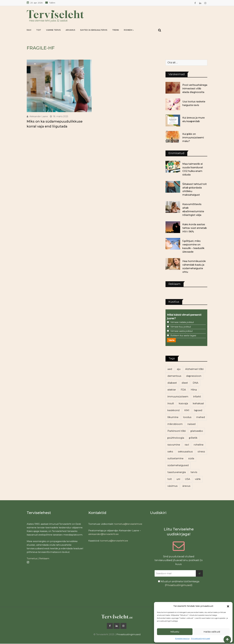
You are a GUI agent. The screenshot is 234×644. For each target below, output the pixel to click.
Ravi (29, 30)
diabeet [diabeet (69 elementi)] (172, 383)
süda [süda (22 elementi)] (191, 458)
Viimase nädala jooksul (182, 322)
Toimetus (32, 558)
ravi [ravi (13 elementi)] (187, 445)
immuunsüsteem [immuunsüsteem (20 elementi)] (178, 397)
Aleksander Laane (39, 116)
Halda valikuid (212, 632)
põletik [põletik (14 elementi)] (193, 438)
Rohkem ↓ (129, 30)
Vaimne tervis (53, 30)
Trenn (116, 30)
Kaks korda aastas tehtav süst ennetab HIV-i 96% (195, 228)
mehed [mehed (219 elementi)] (201, 417)
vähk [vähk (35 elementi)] (198, 479)
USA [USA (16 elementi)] (188, 479)
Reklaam (44, 558)
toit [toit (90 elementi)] (170, 479)
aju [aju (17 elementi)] (179, 369)
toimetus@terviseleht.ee (128, 524)
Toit (39, 30)
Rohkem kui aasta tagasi (183, 336)
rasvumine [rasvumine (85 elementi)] (174, 445)
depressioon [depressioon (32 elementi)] (194, 376)
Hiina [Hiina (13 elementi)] (194, 390)
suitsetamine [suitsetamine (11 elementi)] (175, 458)
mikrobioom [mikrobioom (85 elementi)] (175, 424)
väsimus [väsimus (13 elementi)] (173, 486)
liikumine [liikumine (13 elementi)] (173, 417)
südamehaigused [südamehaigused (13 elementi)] (178, 465)
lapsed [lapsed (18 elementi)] (198, 410)
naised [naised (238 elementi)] (191, 424)
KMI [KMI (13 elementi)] (187, 410)
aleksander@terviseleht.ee (103, 534)
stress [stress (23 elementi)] (201, 452)
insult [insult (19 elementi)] (171, 403)
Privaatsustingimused (200, 638)
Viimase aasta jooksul (181, 331)
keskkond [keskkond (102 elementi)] (173, 410)
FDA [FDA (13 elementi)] (183, 390)
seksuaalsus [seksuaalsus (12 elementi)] (185, 452)
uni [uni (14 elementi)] (178, 479)
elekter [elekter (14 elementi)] (172, 390)
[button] (228, 606)
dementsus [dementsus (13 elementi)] (174, 376)
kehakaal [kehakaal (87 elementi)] (198, 403)
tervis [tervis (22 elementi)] (194, 472)
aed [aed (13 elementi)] (170, 369)
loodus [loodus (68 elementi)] (187, 417)
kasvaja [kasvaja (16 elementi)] (183, 403)
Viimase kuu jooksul (181, 327)
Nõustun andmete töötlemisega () (179, 583)
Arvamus (70, 30)
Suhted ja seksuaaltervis (94, 30)
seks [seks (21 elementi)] (170, 452)
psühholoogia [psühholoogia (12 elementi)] (176, 438)
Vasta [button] (171, 340)
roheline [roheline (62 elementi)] (199, 445)
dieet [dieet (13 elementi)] (185, 383)
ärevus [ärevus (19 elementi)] (186, 486)
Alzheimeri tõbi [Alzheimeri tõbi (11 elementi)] (194, 369)
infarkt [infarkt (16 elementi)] (197, 397)
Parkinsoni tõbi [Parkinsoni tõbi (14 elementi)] (177, 431)
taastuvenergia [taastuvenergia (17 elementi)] (177, 472)
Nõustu (175, 632)
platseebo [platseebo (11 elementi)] (197, 431)
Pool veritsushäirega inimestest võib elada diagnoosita (195, 89)
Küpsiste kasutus (182, 638)
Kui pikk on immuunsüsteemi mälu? (193, 138)
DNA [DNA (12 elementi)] (195, 383)
